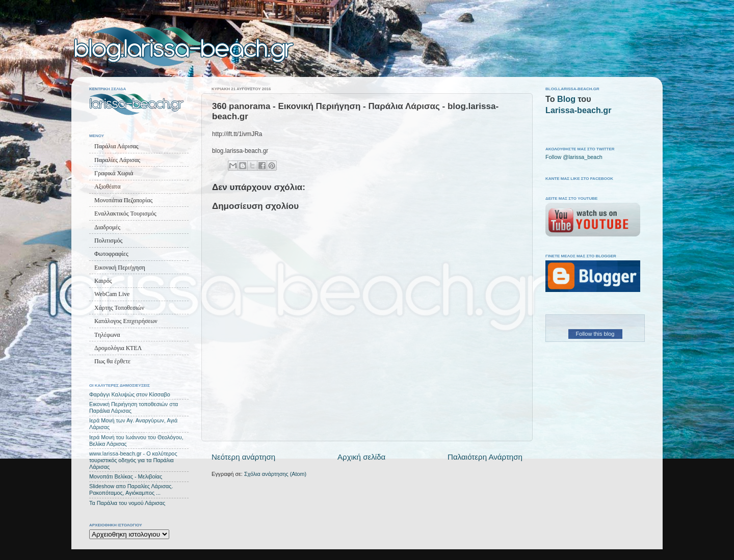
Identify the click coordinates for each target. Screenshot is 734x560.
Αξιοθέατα (107, 186)
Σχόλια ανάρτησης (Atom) (275, 474)
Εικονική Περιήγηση (120, 268)
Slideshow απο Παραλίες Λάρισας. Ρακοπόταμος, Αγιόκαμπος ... (131, 489)
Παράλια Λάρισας (116, 146)
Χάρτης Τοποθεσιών (119, 308)
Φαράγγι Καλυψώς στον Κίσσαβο (130, 394)
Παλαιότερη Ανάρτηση (485, 457)
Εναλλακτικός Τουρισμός (125, 214)
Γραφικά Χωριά (114, 173)
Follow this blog (595, 334)
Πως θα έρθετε (112, 361)
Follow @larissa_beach (574, 157)
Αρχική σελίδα (361, 457)
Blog (566, 99)
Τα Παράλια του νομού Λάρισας (127, 503)
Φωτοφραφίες (111, 254)
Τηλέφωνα (107, 335)
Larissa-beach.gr (579, 110)
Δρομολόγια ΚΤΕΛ (118, 348)
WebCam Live (112, 294)
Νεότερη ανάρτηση (243, 457)
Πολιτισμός (108, 241)
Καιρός (103, 281)
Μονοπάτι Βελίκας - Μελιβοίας (126, 476)
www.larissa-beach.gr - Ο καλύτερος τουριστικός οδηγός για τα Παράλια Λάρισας (133, 460)
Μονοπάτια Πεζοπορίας (123, 200)
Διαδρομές (107, 227)
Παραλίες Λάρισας (117, 160)
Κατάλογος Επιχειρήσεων (126, 321)
